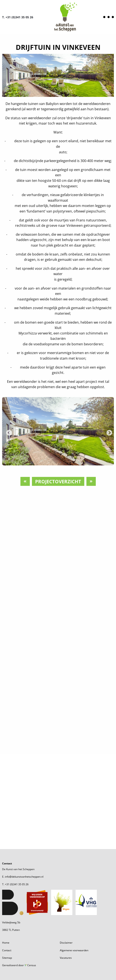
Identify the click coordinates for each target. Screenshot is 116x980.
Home (6, 943)
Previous (8, 432)
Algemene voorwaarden (74, 950)
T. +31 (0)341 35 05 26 (18, 17)
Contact (7, 950)
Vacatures (66, 958)
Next (108, 432)
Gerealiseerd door (19, 965)
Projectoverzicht (58, 481)
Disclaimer (66, 943)
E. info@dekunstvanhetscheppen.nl (23, 877)
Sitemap (7, 958)
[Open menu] (109, 17)
